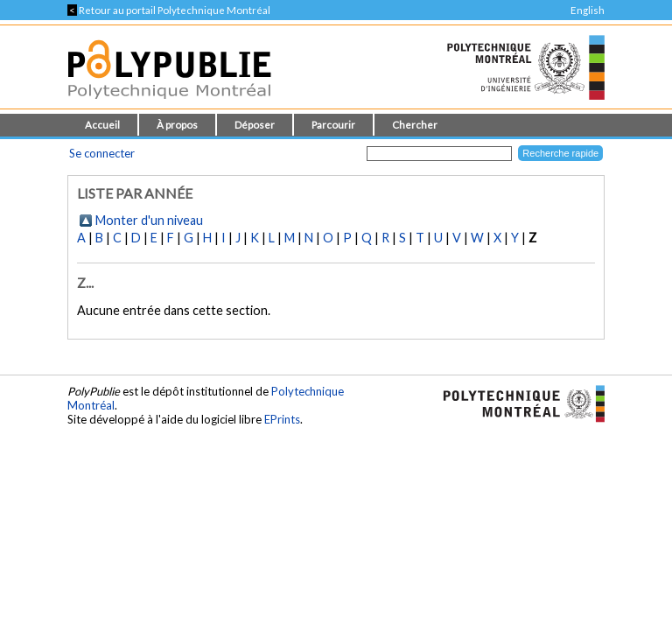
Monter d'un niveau (149, 220)
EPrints (282, 419)
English (588, 10)
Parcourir (333, 125)
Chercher (415, 125)
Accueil (102, 125)
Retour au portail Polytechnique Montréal (169, 10)
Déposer (255, 125)
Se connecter (102, 153)
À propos (177, 125)
